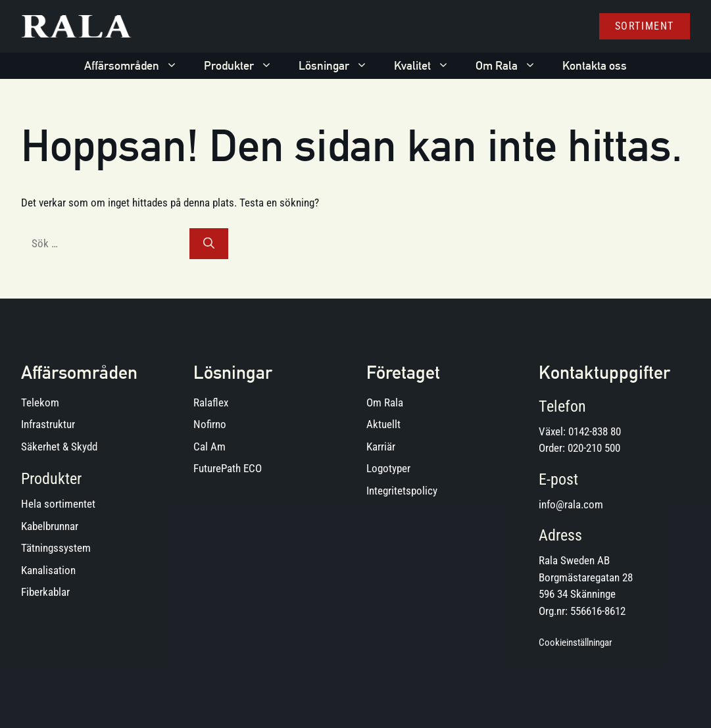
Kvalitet (428, 66)
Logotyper (388, 468)
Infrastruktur (48, 424)
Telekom (40, 402)
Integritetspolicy (402, 491)
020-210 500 (594, 448)
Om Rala (512, 66)
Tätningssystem (56, 548)
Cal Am (209, 447)
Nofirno (210, 424)
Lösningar (340, 66)
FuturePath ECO (228, 468)
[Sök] (209, 244)
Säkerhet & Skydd (59, 447)
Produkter (245, 66)
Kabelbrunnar (50, 526)
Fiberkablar (45, 592)
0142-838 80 (595, 431)
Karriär (381, 447)
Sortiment (645, 26)
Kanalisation (48, 570)
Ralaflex (211, 402)
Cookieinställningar (576, 643)
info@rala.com (571, 504)
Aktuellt (383, 424)
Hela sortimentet (58, 504)
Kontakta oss (595, 65)
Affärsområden (137, 66)
